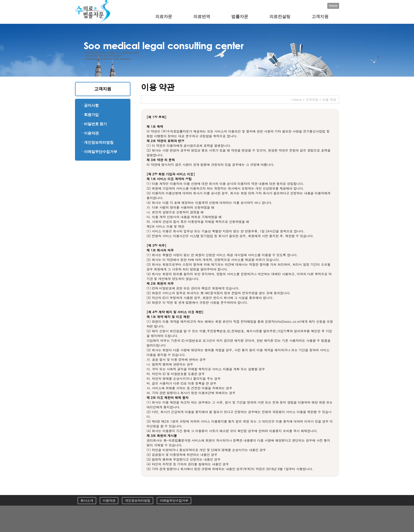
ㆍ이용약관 (90, 133)
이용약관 (109, 501)
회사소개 (87, 501)
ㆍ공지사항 (90, 105)
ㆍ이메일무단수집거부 (99, 151)
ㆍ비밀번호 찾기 (94, 124)
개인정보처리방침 (138, 501)
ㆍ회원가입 (90, 115)
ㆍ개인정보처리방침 (97, 142)
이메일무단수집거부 (174, 501)
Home (333, 6)
